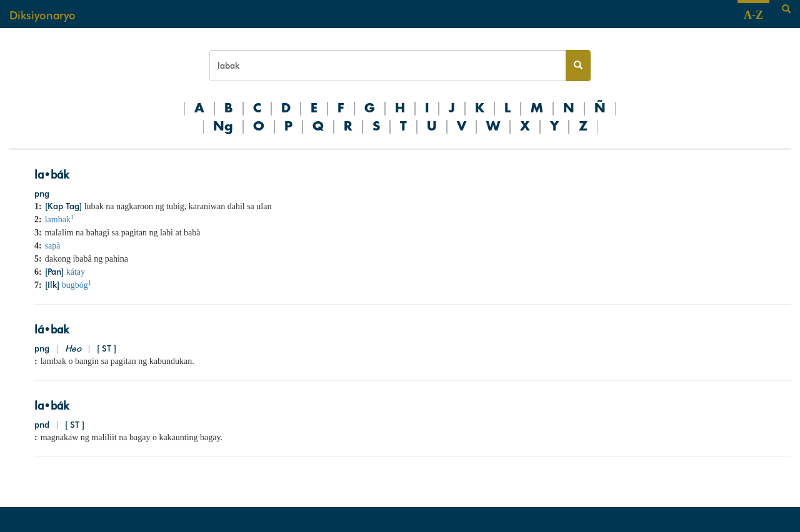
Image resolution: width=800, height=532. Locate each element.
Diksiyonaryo (42, 15)
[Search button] (578, 66)
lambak (59, 219)
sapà (53, 246)
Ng (223, 127)
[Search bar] (388, 66)
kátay (76, 272)
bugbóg (77, 285)
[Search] (786, 9)
